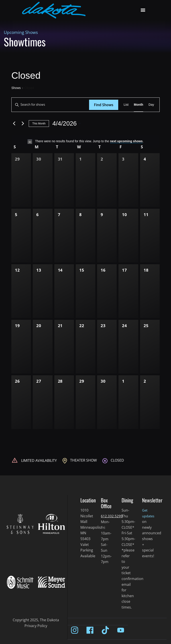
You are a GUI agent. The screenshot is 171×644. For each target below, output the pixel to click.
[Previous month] (14, 124)
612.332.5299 (112, 516)
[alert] (85, 141)
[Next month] (23, 124)
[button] (143, 10)
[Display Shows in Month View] (138, 105)
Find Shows (104, 105)
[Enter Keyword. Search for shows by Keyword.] (50, 105)
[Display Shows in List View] (126, 105)
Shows (16, 88)
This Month (39, 124)
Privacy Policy (36, 626)
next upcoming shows (126, 141)
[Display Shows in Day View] (151, 105)
